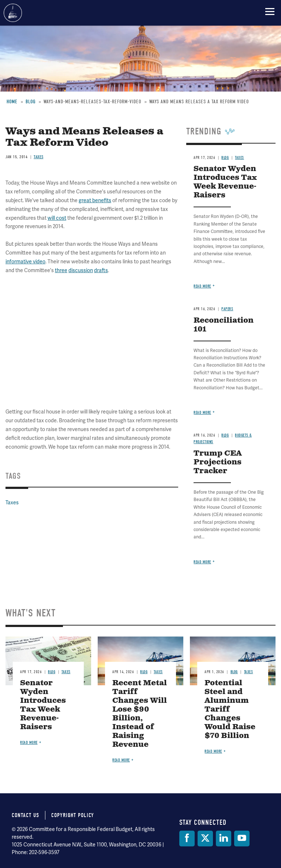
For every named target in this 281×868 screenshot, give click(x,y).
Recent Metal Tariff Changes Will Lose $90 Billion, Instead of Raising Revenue (140, 714)
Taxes (39, 157)
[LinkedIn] (224, 839)
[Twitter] (205, 839)
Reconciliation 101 (224, 325)
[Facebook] (187, 839)
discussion (81, 270)
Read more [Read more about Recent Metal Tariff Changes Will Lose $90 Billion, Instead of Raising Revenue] (121, 760)
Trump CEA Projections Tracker (218, 462)
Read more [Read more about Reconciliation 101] (202, 413)
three (61, 270)
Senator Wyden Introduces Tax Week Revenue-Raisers (225, 182)
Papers (227, 309)
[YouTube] (242, 839)
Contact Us (25, 815)
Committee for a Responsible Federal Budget (13, 13)
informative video (25, 262)
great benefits (95, 201)
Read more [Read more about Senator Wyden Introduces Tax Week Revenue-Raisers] (202, 286)
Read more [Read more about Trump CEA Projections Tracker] (202, 562)
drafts (101, 270)
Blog (225, 158)
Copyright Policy (73, 815)
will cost (57, 218)
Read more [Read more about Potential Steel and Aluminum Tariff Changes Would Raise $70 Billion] (213, 751)
